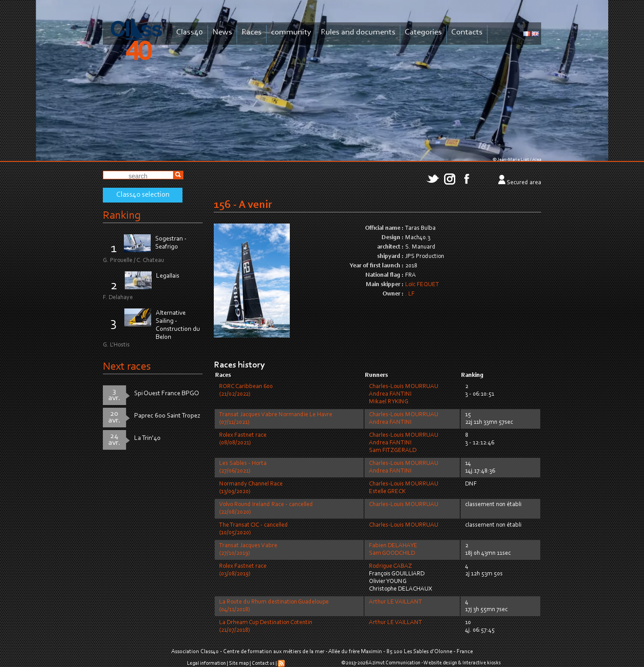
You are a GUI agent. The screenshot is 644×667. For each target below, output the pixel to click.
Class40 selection (143, 195)
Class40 (190, 32)
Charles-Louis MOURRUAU (404, 387)
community (291, 32)
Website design (440, 663)
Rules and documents (358, 32)
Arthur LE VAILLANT (396, 602)
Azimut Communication (394, 663)
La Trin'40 (147, 438)
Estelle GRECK (387, 492)
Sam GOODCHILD (392, 553)
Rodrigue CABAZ (390, 566)
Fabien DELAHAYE (393, 546)
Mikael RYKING (389, 402)
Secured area (524, 183)
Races (252, 32)
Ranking (122, 216)
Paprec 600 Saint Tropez (167, 416)
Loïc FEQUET (422, 285)
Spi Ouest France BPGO (167, 394)
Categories (423, 32)
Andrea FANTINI (390, 394)
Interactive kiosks (482, 663)
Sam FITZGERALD (393, 451)
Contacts (467, 32)
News (222, 32)
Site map (239, 663)
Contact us (263, 663)
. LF (410, 294)
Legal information (206, 663)
